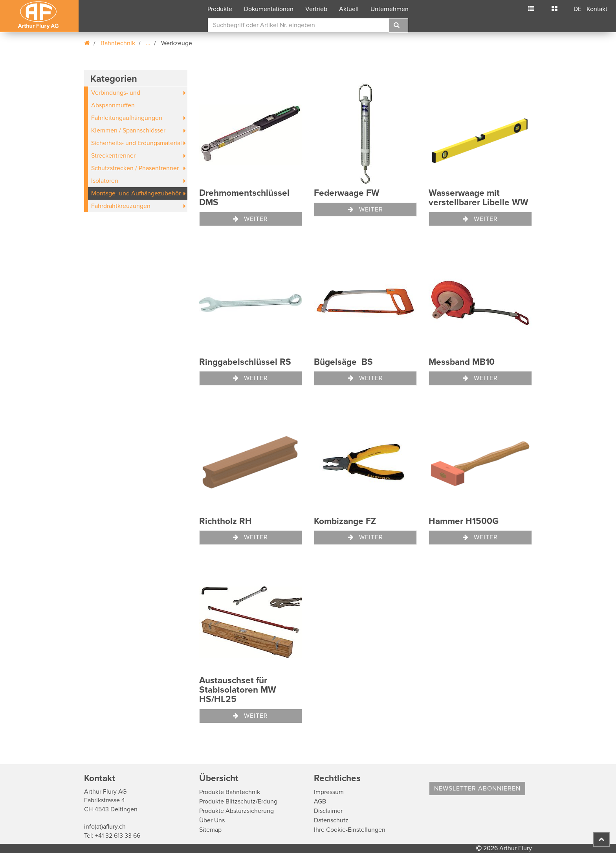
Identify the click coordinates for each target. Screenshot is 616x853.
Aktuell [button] (349, 9)
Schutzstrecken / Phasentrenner (135, 168)
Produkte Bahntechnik (230, 792)
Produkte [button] (220, 9)
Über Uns (212, 820)
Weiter (250, 219)
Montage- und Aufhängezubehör (136, 193)
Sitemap (210, 830)
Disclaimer (328, 811)
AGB (320, 802)
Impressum (329, 792)
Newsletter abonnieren (477, 789)
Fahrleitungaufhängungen (127, 118)
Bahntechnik (118, 43)
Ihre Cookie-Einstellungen (350, 830)
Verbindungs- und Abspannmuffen (116, 99)
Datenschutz (331, 820)
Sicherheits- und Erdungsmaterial (137, 143)
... (148, 43)
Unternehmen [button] (390, 9)
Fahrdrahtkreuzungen (121, 206)
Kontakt (597, 9)
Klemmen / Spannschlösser (128, 131)
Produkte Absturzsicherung (236, 811)
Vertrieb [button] (316, 9)
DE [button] (577, 9)
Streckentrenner (113, 156)
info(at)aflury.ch (105, 827)
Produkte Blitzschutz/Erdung (238, 802)
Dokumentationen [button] (269, 9)
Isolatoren (105, 181)
